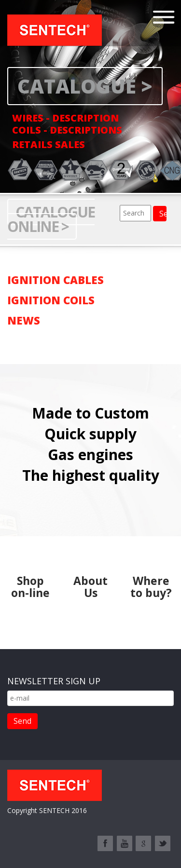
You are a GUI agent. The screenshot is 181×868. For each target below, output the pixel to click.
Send (22, 721)
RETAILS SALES (49, 144)
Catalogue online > (51, 219)
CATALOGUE (77, 86)
